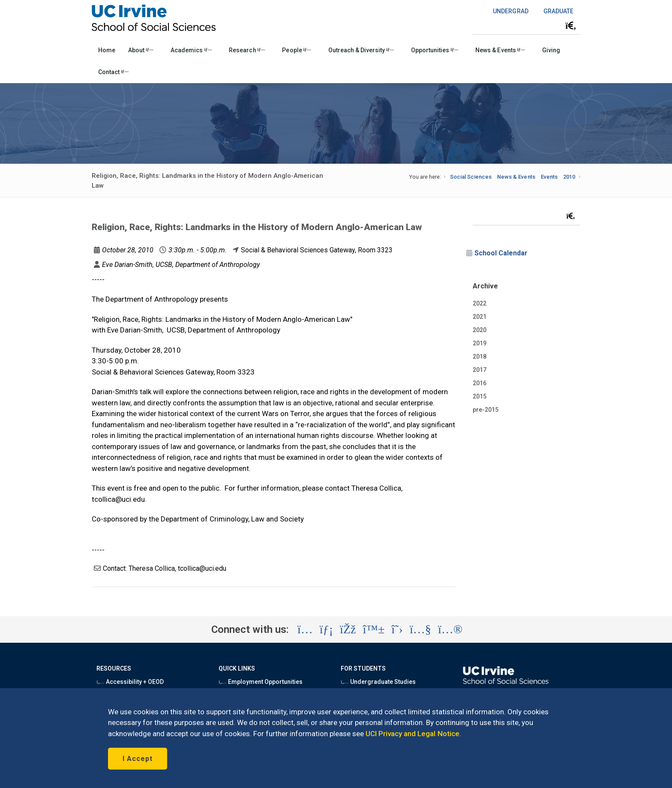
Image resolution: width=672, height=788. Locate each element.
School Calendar (501, 253)
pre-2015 (486, 410)
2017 (480, 370)
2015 (480, 396)
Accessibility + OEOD (130, 682)
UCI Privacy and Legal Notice (412, 734)
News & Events (500, 50)
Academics (191, 50)
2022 (480, 303)
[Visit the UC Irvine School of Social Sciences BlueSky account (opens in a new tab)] (374, 629)
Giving (551, 50)
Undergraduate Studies (378, 682)
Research (247, 50)
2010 (569, 177)
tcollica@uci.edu (118, 499)
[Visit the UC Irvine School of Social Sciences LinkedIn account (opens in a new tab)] (326, 629)
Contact (113, 72)
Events (549, 177)
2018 (480, 357)
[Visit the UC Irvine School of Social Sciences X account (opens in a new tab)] (397, 629)
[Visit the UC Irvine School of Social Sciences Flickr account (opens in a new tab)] (450, 629)
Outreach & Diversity (361, 50)
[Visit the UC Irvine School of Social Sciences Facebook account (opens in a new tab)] (348, 629)
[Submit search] (571, 26)
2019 (480, 343)
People (296, 50)
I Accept (138, 759)
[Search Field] (526, 25)
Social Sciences (471, 177)
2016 (480, 383)
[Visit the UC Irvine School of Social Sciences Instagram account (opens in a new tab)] (305, 629)
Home (107, 50)
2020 (480, 330)
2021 (480, 317)
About (141, 50)
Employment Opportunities (261, 682)
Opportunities (435, 50)
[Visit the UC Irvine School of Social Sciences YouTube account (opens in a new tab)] (420, 629)
